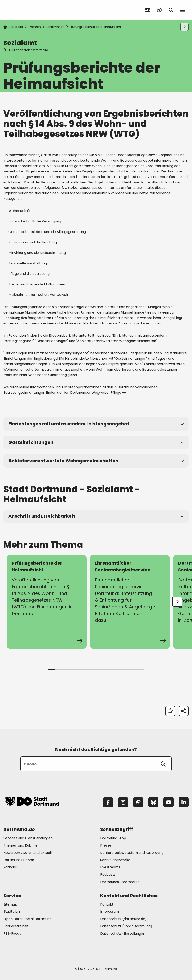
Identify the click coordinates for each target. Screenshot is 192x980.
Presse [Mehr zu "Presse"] (106, 845)
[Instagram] (123, 802)
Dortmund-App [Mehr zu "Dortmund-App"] (113, 838)
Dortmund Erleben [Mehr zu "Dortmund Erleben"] (19, 860)
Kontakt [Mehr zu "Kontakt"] (107, 904)
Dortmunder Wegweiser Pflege (98, 393)
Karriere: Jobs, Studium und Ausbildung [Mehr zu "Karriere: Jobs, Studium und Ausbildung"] (132, 853)
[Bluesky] (153, 802)
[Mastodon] (138, 802)
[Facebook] (108, 802)
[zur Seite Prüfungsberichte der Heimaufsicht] (47, 602)
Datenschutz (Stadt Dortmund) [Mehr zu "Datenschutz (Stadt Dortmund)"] (126, 926)
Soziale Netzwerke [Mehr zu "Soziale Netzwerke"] (115, 860)
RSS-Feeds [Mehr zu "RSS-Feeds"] (12, 934)
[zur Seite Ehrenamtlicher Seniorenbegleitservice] (130, 602)
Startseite (13, 27)
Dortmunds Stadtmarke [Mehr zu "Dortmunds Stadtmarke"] (120, 882)
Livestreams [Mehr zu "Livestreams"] (110, 867)
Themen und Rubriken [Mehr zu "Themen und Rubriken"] (21, 845)
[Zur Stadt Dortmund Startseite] (32, 10)
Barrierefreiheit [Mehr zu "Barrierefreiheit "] (16, 926)
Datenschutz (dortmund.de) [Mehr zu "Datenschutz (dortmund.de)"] (124, 919)
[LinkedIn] (184, 802)
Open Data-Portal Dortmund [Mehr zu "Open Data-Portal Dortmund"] (27, 919)
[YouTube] (168, 802)
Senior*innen (55, 27)
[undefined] (177, 602)
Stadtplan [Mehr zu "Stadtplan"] (12, 911)
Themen (34, 27)
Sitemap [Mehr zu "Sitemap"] (10, 904)
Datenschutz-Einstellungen (123, 934)
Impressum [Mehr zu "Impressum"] (110, 911)
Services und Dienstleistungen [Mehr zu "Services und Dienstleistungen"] (28, 838)
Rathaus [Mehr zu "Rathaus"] (10, 867)
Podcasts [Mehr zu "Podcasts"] (108, 875)
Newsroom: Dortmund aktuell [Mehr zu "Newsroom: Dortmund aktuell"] (28, 853)
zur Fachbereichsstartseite (26, 50)
